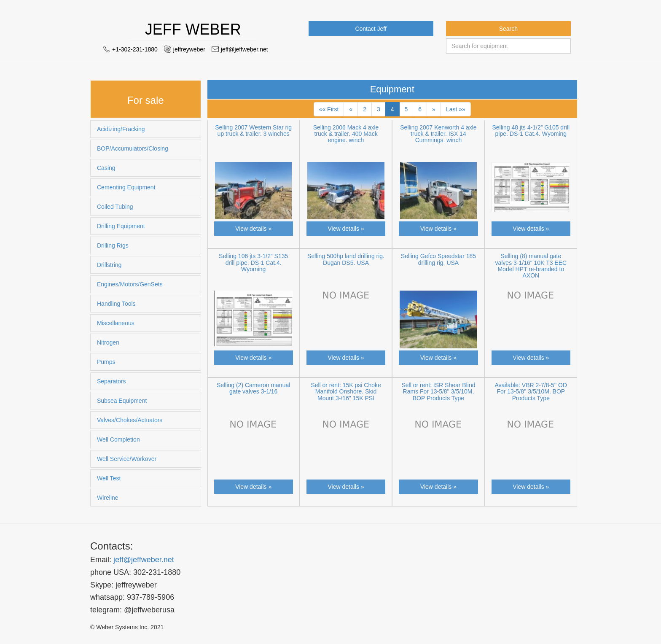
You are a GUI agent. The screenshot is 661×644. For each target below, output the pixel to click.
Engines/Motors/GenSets (130, 284)
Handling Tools (116, 304)
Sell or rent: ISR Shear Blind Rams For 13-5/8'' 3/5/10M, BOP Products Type (438, 392)
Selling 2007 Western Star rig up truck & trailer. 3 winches (253, 131)
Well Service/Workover (127, 459)
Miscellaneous (116, 323)
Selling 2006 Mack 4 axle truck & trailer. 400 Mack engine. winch (346, 134)
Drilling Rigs (113, 245)
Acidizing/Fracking (121, 129)
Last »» (456, 109)
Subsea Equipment (122, 401)
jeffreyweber (189, 49)
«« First (329, 109)
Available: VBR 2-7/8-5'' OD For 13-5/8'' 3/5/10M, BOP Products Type (531, 392)
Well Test (109, 478)
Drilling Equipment (121, 226)
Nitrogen (108, 342)
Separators (111, 381)
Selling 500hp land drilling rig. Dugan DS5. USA (346, 259)
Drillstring (109, 265)
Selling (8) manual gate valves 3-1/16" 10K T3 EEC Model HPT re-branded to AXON (531, 266)
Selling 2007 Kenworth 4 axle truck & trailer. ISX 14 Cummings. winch (438, 134)
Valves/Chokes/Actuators (130, 420)
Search (508, 29)
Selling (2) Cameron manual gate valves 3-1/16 (253, 388)
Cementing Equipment (126, 187)
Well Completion (118, 439)
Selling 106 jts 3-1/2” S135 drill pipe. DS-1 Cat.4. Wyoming (253, 263)
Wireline (108, 498)
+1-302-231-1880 (135, 49)
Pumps (106, 362)
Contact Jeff (371, 29)
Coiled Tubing (115, 207)
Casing (106, 168)
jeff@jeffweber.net (245, 49)
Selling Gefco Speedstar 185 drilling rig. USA (438, 259)
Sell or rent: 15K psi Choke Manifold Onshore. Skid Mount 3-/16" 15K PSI (346, 392)
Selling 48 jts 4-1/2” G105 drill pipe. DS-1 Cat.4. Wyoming (531, 131)
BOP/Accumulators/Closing (133, 148)
